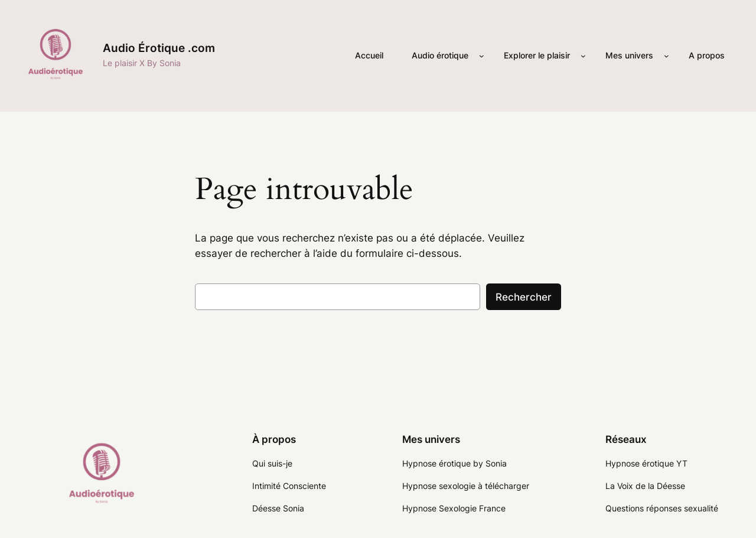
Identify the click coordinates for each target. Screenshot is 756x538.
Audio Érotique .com (159, 48)
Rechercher (524, 297)
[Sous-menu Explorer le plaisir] (583, 56)
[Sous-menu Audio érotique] (482, 56)
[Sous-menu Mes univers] (667, 56)
